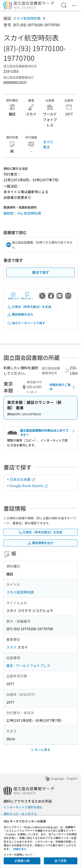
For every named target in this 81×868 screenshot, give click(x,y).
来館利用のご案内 (63, 387)
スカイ (11, 647)
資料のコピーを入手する (20, 814)
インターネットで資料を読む (23, 807)
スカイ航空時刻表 (27, 18)
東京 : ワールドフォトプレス (28, 666)
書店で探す (41, 272)
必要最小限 (22, 861)
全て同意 (60, 861)
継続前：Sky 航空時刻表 (22, 213)
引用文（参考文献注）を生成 (29, 307)
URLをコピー (27, 296)
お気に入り (13, 296)
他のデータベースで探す (26, 323)
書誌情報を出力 (20, 314)
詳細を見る (20, 849)
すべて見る (48, 144)
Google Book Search (29, 486)
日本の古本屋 (23, 479)
